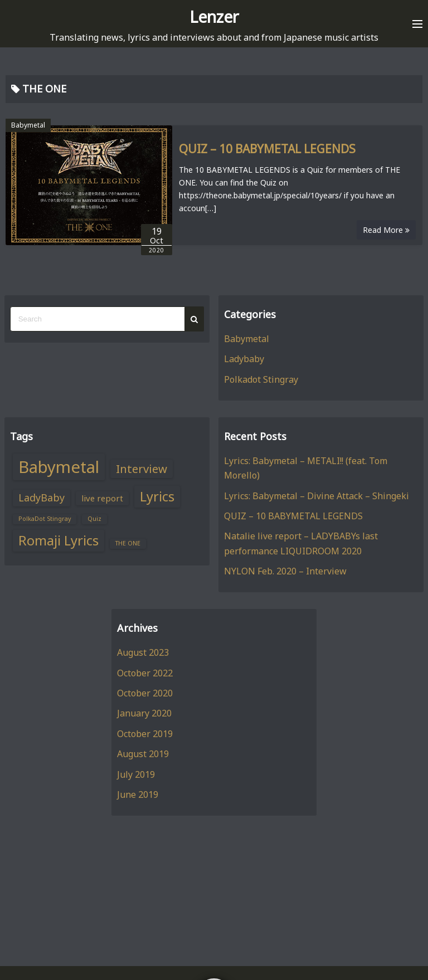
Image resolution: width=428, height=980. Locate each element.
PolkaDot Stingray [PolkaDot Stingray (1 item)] (45, 519)
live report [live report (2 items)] (102, 498)
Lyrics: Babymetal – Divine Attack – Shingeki (317, 496)
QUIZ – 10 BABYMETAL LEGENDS (267, 149)
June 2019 (138, 794)
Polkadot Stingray (261, 379)
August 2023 (143, 652)
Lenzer (214, 16)
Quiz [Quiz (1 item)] (94, 519)
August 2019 (143, 754)
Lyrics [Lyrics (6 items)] (157, 496)
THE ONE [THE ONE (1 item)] (128, 543)
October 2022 (145, 673)
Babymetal (28, 125)
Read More (386, 230)
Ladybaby (244, 359)
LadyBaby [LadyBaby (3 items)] (42, 498)
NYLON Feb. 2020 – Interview (285, 571)
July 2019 (136, 774)
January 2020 (144, 713)
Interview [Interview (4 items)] (142, 469)
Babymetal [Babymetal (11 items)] (59, 467)
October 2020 (145, 693)
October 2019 (145, 734)
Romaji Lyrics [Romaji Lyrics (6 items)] (59, 540)
